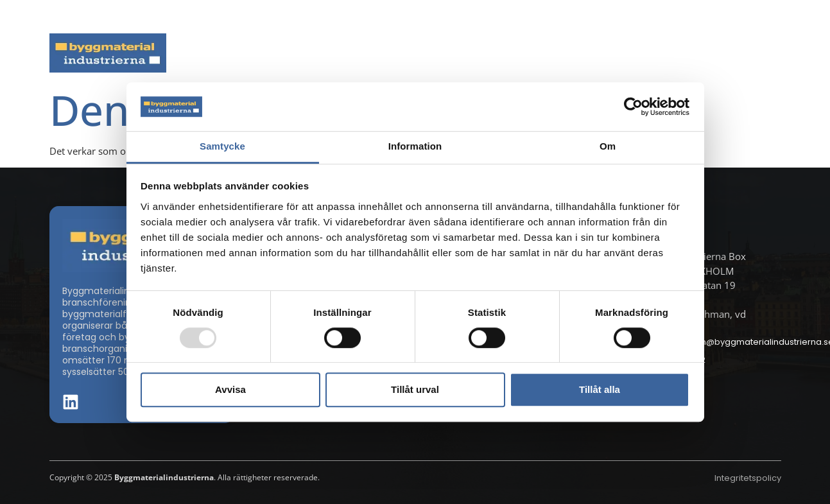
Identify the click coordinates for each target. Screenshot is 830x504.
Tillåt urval (415, 389)
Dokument (567, 53)
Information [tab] (415, 147)
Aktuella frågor (342, 53)
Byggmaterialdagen (460, 53)
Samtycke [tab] (222, 147)
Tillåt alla (600, 389)
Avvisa (230, 389)
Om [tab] (608, 147)
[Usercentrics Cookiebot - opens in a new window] (633, 107)
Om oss (753, 53)
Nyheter (254, 53)
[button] (777, 17)
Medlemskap (664, 53)
